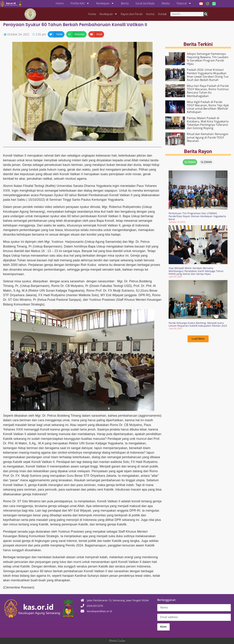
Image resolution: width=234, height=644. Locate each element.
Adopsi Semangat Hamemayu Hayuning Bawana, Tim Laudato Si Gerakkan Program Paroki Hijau (208, 59)
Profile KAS (80, 3)
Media (166, 3)
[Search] (206, 14)
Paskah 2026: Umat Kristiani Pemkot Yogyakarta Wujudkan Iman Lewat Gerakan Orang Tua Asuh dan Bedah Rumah (208, 75)
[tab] (190, 162)
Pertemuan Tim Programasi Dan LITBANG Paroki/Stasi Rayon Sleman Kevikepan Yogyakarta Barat (197, 216)
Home (60, 3)
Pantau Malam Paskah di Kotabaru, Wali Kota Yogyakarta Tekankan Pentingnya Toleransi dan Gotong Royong (208, 123)
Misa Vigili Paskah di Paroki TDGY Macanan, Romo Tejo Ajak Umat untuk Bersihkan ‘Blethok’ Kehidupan (208, 107)
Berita (125, 3)
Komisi (150, 14)
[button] (56, 34)
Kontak (162, 14)
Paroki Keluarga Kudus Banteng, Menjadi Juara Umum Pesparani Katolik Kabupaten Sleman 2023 (198, 324)
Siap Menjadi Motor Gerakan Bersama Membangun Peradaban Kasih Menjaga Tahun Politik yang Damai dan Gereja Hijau (196, 271)
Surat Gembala (145, 3)
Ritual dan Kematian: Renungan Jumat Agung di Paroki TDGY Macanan (208, 137)
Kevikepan (105, 3)
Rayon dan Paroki (132, 14)
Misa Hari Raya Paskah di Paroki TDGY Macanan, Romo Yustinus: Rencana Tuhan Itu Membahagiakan (208, 91)
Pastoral (184, 3)
